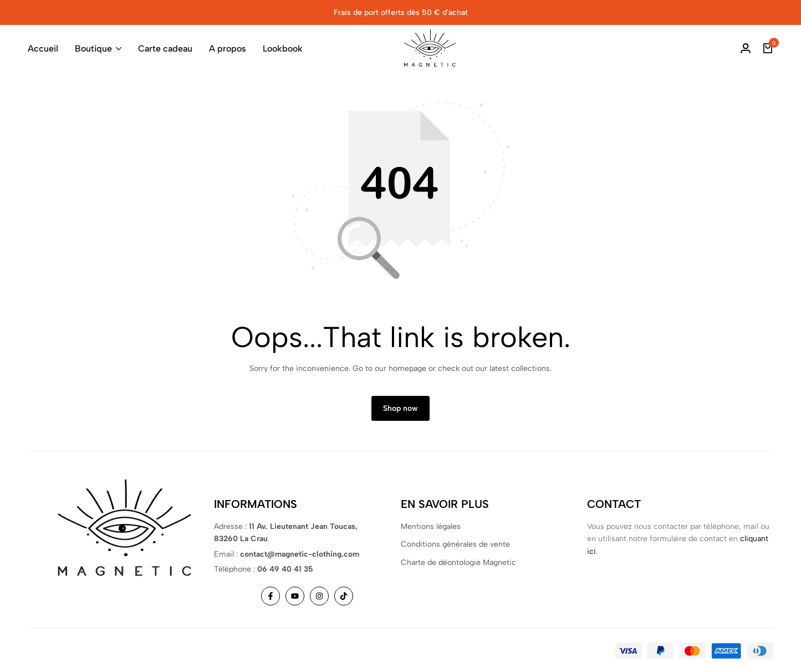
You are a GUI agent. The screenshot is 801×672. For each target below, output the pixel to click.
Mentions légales (431, 526)
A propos (228, 49)
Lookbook (283, 49)
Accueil (43, 49)
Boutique (93, 49)
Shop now (401, 408)
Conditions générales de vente (455, 544)
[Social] (271, 596)
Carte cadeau (165, 49)
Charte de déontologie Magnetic (458, 562)
